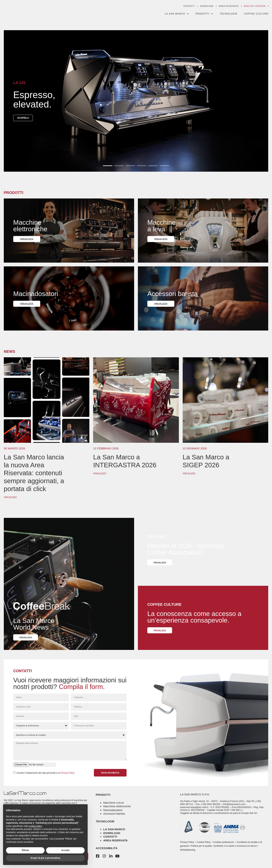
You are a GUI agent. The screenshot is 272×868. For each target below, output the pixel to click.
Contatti (189, 7)
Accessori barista (114, 817)
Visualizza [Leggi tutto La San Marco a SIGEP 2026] (189, 475)
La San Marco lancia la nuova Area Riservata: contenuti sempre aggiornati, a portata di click (34, 475)
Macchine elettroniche (117, 809)
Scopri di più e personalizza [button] (45, 858)
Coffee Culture (256, 15)
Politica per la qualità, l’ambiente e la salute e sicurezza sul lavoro (223, 849)
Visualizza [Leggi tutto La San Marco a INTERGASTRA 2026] (100, 475)
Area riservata (229, 7)
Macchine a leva (114, 806)
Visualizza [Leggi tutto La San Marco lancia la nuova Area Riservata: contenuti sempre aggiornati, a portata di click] (10, 499)
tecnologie (105, 825)
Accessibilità (107, 851)
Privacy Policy (68, 776)
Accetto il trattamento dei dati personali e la (45, 776)
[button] (108, 168)
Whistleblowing (188, 853)
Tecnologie (229, 15)
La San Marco (177, 15)
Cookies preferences (224, 845)
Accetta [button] (65, 850)
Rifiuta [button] (25, 850)
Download (207, 7)
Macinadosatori (113, 813)
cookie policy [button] (35, 826)
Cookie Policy (203, 845)
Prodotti (204, 15)
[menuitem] (254, 8)
